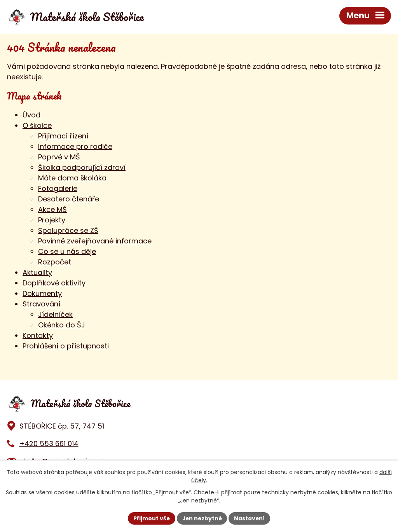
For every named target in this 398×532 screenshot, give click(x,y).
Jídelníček (55, 314)
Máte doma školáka (72, 178)
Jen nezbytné (202, 518)
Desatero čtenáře (69, 199)
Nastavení (250, 518)
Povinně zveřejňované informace (95, 241)
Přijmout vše (151, 518)
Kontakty (38, 335)
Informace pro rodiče (75, 146)
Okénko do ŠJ (62, 325)
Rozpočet (55, 262)
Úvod (31, 115)
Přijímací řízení (63, 136)
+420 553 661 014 (49, 444)
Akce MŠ (52, 209)
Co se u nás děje (67, 251)
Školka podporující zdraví (82, 167)
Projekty (52, 220)
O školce (37, 125)
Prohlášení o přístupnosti (66, 346)
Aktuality (37, 272)
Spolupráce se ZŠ (68, 230)
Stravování (41, 304)
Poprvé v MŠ (59, 157)
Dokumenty (42, 293)
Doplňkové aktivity (54, 283)
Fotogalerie (58, 188)
